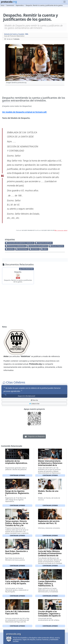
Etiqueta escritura (45, 243)
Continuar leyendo (17, 475)
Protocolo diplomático (38, 246)
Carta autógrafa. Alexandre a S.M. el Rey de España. (17, 582)
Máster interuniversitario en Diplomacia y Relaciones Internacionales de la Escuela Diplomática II (50, 464)
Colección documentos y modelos (21, 243)
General (11, 249)
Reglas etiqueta (57, 246)
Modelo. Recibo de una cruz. (48, 492)
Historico (35, 249)
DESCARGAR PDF (26, 269)
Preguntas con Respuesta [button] (34, 437)
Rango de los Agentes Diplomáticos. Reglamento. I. (17, 493)
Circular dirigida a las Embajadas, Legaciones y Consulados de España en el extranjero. (49, 615)
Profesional (23, 249)
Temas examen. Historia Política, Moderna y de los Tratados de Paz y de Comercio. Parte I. (17, 524)
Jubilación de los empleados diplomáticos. (16, 462)
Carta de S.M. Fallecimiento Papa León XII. (17, 612)
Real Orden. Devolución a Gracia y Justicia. (16, 552)
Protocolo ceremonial (16, 246)
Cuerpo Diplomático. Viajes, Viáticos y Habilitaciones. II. (47, 583)
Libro (45, 249)
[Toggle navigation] (64, 2)
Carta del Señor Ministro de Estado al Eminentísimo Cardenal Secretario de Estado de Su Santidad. (50, 554)
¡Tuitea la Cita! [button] (34, 404)
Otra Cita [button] (34, 400)
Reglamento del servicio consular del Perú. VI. (49, 522)
